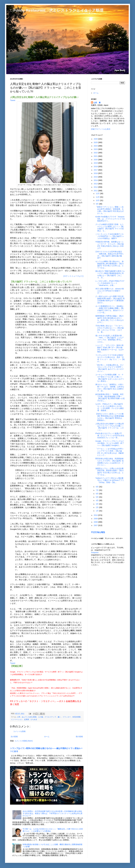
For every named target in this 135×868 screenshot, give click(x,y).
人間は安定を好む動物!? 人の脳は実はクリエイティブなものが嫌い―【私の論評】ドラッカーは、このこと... (110, 427)
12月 (98, 193)
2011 (96, 191)
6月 (97, 494)
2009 (96, 519)
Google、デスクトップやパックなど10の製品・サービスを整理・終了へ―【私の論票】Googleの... (110, 443)
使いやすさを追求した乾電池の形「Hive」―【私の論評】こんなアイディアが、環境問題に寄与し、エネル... (110, 339)
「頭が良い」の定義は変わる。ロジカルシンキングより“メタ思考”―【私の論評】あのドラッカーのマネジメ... (110, 368)
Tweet (13, 100)
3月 (97, 504)
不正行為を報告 (98, 532)
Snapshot (95, 552)
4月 (97, 500)
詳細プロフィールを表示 (101, 129)
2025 (96, 142)
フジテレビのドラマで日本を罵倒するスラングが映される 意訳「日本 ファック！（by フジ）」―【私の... (110, 358)
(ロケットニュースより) (73, 276)
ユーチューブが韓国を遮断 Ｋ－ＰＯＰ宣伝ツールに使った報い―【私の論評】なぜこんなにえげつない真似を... (110, 378)
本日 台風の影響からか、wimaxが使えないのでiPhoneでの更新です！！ (110, 291)
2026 (96, 139)
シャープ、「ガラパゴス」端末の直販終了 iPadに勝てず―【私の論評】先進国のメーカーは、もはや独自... (110, 348)
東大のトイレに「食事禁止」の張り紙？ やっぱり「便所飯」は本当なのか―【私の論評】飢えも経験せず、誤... (110, 388)
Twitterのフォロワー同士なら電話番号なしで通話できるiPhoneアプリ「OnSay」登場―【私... (110, 480)
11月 (98, 197)
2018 (96, 167)
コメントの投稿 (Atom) (24, 741)
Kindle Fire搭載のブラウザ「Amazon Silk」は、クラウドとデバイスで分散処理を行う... (110, 219)
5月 (97, 497)
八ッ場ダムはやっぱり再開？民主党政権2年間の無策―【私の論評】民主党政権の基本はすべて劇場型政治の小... (110, 300)
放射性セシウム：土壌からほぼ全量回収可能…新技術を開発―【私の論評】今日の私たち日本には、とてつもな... (110, 472)
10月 (98, 200)
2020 (96, 160)
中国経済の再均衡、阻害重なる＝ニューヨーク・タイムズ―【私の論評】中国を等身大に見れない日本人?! (110, 245)
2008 (96, 522)
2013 (96, 184)
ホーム (47, 737)
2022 (96, 153)
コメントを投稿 (19, 731)
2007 (96, 525)
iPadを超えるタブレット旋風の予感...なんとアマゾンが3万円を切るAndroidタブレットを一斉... (110, 436)
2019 (96, 163)
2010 (96, 515)
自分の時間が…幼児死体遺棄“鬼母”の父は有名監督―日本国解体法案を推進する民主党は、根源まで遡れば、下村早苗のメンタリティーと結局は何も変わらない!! (53, 813)
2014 (96, 180)
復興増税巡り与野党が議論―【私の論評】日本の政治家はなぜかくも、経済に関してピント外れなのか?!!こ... (110, 319)
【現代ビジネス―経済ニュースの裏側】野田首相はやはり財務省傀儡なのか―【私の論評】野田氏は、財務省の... (110, 417)
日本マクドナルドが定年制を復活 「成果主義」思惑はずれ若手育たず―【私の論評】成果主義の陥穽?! (110, 255)
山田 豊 (97, 103)
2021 (96, 156)
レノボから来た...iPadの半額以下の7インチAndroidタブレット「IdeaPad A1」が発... (110, 283)
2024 (96, 146)
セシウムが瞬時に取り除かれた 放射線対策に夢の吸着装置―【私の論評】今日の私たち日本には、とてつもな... (110, 265)
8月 (97, 487)
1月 (97, 511)
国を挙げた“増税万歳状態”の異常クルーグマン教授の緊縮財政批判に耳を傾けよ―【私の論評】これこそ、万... (110, 274)
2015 (96, 177)
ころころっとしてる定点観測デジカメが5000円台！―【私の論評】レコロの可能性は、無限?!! (110, 236)
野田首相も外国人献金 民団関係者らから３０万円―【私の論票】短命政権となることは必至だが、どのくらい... (110, 462)
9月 (97, 204)
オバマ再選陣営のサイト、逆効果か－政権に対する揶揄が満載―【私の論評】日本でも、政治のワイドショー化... (110, 309)
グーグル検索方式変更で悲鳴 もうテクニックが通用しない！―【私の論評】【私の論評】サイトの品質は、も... (110, 228)
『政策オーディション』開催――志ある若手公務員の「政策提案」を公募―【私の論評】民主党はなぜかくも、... (110, 210)
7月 (97, 490)
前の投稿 (79, 737)
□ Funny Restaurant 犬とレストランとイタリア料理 (57, 10)
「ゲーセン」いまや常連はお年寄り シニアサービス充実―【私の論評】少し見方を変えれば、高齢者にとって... (110, 452)
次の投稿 (14, 737)
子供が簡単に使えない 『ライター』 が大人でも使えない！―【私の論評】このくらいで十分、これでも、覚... (110, 329)
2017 (96, 170)
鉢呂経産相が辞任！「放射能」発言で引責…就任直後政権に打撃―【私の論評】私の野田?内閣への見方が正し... (110, 397)
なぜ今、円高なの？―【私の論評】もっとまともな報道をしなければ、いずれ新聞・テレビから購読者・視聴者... (110, 407)
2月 (97, 507)
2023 (96, 149)
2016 (96, 173)
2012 (96, 187)
